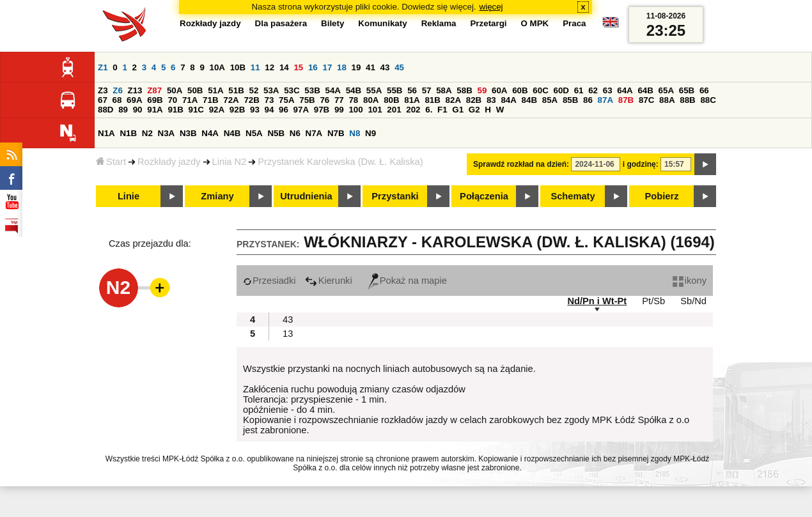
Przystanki (395, 196)
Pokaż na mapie (407, 281)
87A (605, 100)
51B (236, 90)
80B (391, 100)
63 (608, 90)
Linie (129, 196)
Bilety (332, 23)
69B (155, 100)
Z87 (154, 90)
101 (375, 110)
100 (355, 110)
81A (412, 100)
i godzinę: (641, 164)
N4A (210, 133)
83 (491, 100)
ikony (690, 281)
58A (444, 90)
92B (237, 110)
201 (394, 110)
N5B (276, 133)
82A (453, 100)
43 (385, 67)
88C (708, 100)
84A (508, 100)
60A (499, 90)
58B (464, 90)
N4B (232, 133)
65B (687, 90)
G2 (474, 110)
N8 (355, 133)
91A (155, 110)
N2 (147, 133)
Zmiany (217, 196)
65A (666, 90)
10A (217, 67)
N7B (336, 133)
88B (687, 100)
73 (269, 100)
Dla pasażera (281, 23)
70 (172, 100)
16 (313, 67)
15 (298, 67)
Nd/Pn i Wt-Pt (597, 301)
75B (307, 100)
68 (117, 100)
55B (394, 90)
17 (327, 67)
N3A (167, 133)
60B (520, 90)
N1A (106, 133)
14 (284, 67)
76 (324, 100)
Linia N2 (230, 162)
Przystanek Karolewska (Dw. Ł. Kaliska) (340, 162)
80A (371, 100)
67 (103, 100)
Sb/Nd (693, 301)
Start (111, 162)
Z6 (118, 90)
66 (704, 90)
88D (105, 110)
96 (284, 110)
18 (342, 67)
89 (123, 110)
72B (251, 100)
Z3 (103, 90)
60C (540, 90)
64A (625, 90)
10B (238, 67)
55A (374, 90)
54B (354, 90)
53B (312, 90)
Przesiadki (269, 281)
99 (339, 110)
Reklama (439, 23)
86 (588, 100)
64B (645, 90)
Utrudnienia (306, 196)
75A (286, 100)
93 (255, 110)
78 (353, 100)
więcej (491, 7)
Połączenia (484, 196)
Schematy (573, 196)
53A (271, 90)
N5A (254, 133)
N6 (295, 133)
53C (292, 90)
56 (412, 90)
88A (667, 100)
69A (134, 100)
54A (333, 90)
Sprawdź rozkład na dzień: (521, 164)
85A (550, 100)
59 (482, 90)
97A (301, 110)
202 (413, 110)
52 (254, 90)
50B (195, 90)
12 (269, 67)
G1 (458, 110)
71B (210, 100)
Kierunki (329, 281)
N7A (314, 133)
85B (570, 100)
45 (399, 67)
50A (175, 90)
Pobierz (662, 196)
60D (561, 90)
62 (593, 90)
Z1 (103, 67)
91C (196, 110)
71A (190, 100)
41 (371, 67)
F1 (442, 110)
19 (356, 67)
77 (339, 100)
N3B (188, 133)
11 (255, 67)
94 (269, 110)
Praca (574, 23)
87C (646, 100)
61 (579, 90)
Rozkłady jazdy (169, 162)
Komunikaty (382, 23)
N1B (128, 133)
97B (322, 110)
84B (529, 100)
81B (432, 100)
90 (138, 110)
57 (427, 90)
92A (217, 110)
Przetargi (488, 23)
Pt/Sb (653, 301)
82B (474, 100)
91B (175, 110)
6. (429, 110)
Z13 (135, 90)
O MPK (535, 23)
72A (231, 100)
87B (626, 100)
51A (215, 90)
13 (288, 334)
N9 (371, 133)
